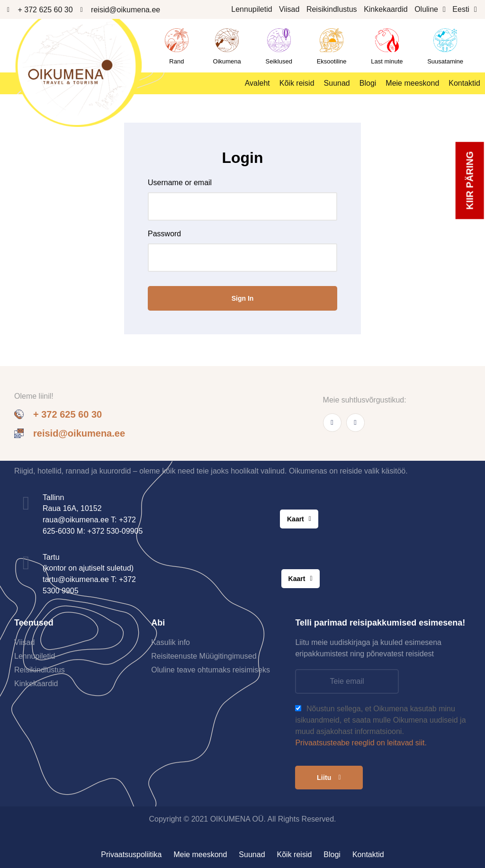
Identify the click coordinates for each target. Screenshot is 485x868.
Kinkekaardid (386, 9)
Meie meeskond (412, 83)
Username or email (180, 183)
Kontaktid (464, 83)
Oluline (430, 9)
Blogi (368, 83)
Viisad (289, 9)
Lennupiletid (251, 9)
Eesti (464, 9)
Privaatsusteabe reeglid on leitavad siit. (361, 743)
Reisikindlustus (332, 9)
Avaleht (257, 83)
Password (164, 234)
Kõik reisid (297, 83)
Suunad (337, 83)
